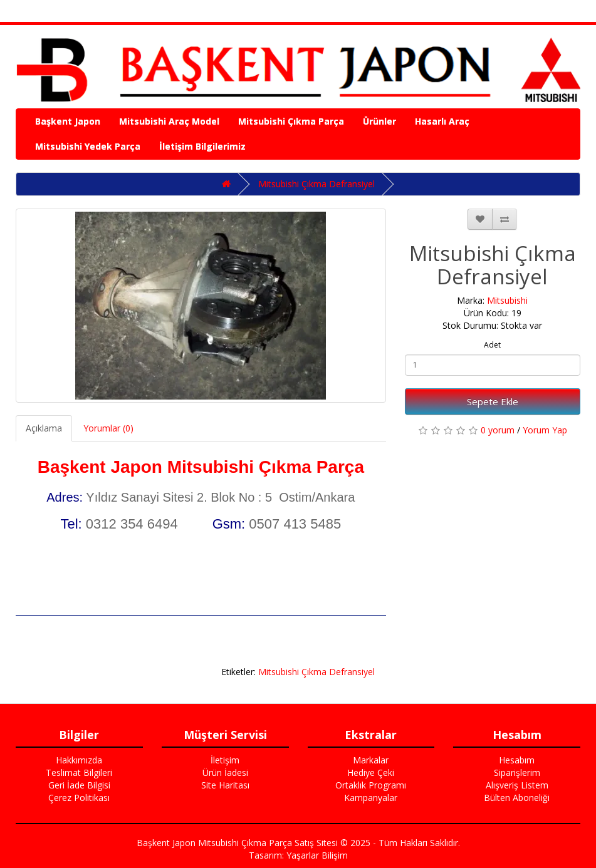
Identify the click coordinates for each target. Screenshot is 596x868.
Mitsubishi (507, 300)
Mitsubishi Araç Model (169, 121)
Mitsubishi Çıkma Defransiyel (316, 184)
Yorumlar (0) (108, 428)
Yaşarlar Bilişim (317, 855)
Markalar (371, 760)
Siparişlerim (517, 772)
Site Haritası (225, 785)
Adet (492, 345)
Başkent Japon (68, 121)
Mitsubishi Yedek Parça (88, 146)
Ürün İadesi (225, 772)
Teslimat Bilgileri (79, 772)
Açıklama (44, 428)
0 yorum (498, 430)
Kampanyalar (371, 798)
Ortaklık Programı (371, 785)
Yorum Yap (545, 430)
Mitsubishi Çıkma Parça (291, 121)
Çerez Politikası (79, 798)
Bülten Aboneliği (517, 798)
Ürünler (379, 121)
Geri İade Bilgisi (79, 785)
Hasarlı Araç (442, 121)
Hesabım (517, 760)
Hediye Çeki (371, 772)
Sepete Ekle (493, 401)
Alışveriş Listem (517, 785)
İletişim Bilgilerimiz (202, 146)
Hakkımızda (79, 760)
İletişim (225, 760)
